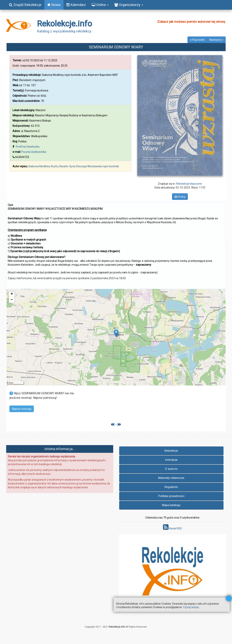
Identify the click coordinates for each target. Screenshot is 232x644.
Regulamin (171, 487)
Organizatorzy (129, 5)
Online (100, 5)
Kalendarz (76, 5)
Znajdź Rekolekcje (25, 5)
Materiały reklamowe (171, 478)
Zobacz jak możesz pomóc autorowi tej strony (191, 22)
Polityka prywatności (171, 496)
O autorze (171, 469)
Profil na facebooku (28, 147)
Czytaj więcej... (192, 607)
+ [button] (12, 294)
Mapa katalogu (171, 505)
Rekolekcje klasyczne (189, 184)
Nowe (54, 5)
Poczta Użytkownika (34, 152)
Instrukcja (171, 460)
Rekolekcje (171, 451)
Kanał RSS (172, 528)
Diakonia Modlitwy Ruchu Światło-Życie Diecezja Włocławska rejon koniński (74, 166)
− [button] (12, 300)
